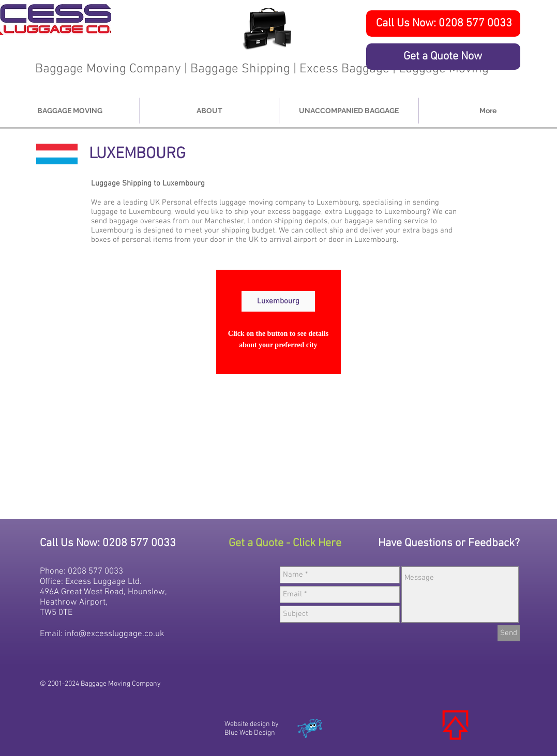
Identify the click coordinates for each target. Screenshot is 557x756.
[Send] (509, 633)
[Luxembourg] (278, 301)
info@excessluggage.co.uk (115, 634)
